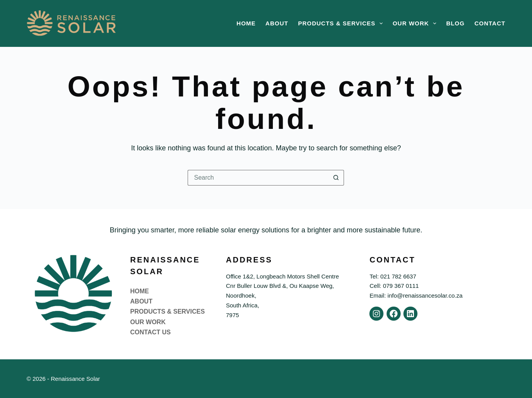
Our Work (416, 23)
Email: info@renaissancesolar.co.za (416, 295)
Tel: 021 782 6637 (393, 276)
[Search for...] (258, 178)
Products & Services (342, 23)
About (277, 23)
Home (246, 23)
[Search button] (336, 178)
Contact (490, 23)
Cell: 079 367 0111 (394, 286)
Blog (455, 23)
